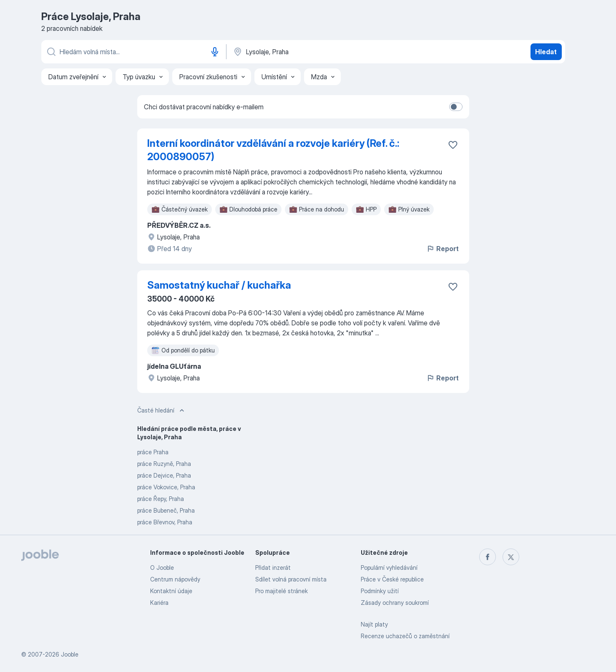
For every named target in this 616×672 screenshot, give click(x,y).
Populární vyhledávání (389, 568)
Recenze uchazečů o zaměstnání (405, 636)
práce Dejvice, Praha (164, 475)
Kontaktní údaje (171, 591)
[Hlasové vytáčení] (215, 52)
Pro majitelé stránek (282, 591)
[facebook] (488, 557)
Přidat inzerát (273, 568)
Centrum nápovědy (175, 579)
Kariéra (159, 603)
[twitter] (511, 557)
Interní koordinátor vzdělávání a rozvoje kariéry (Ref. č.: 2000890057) (273, 150)
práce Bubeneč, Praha (166, 510)
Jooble (70, 654)
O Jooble (162, 568)
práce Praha (153, 452)
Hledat (546, 52)
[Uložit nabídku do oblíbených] (453, 145)
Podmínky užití (380, 591)
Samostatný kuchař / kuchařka (219, 285)
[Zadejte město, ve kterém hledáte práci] (319, 52)
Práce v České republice (392, 579)
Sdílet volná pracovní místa (291, 579)
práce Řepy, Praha (161, 499)
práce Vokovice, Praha (166, 487)
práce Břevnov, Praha (165, 522)
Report (443, 249)
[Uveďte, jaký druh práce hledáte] (133, 52)
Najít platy (374, 624)
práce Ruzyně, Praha (164, 464)
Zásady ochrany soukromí (395, 603)
